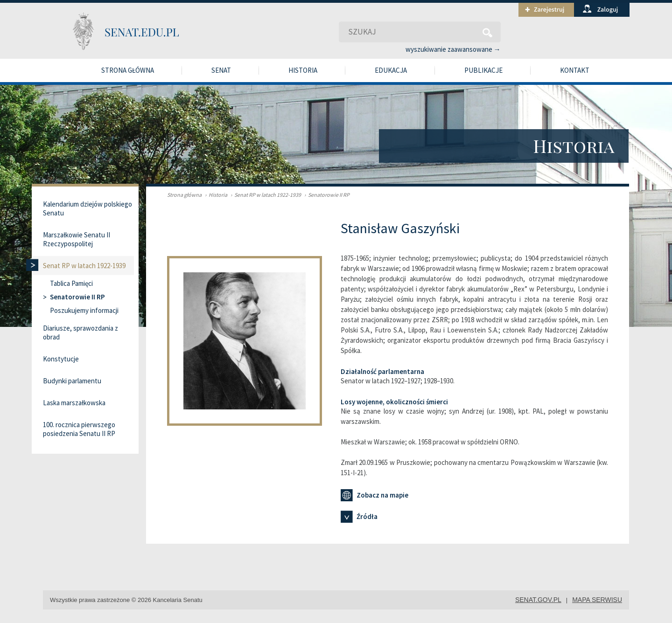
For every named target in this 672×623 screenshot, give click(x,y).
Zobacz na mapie (374, 495)
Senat (221, 70)
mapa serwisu (597, 600)
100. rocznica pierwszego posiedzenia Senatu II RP (79, 429)
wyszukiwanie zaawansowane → (453, 49)
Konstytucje (61, 359)
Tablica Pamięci (71, 283)
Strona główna (128, 70)
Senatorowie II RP (326, 195)
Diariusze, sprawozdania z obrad (80, 332)
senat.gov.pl (538, 600)
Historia (303, 70)
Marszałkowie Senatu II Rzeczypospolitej (77, 239)
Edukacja (391, 70)
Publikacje (483, 70)
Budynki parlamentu (72, 381)
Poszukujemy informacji (84, 310)
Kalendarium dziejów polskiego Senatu (87, 208)
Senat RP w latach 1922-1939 (265, 195)
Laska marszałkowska (74, 403)
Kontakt (575, 70)
